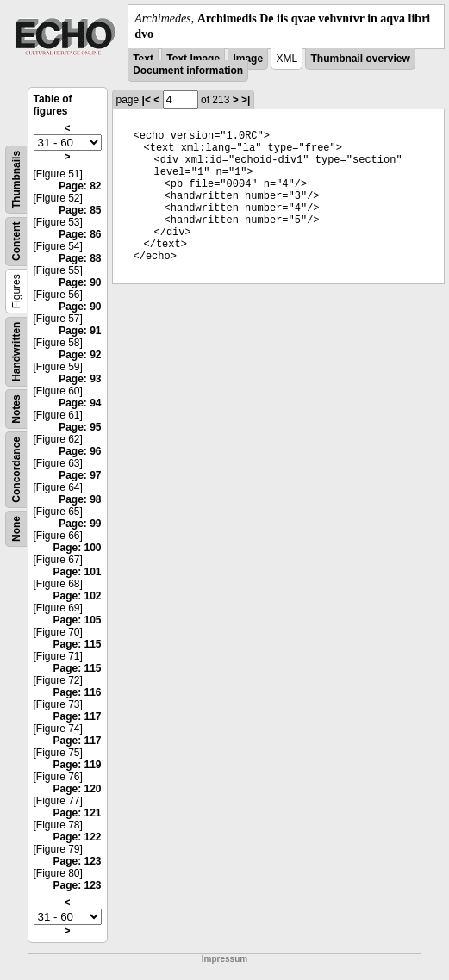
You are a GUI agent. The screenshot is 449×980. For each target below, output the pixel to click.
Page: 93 (80, 379)
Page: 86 (80, 234)
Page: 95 (80, 427)
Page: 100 (77, 548)
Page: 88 (80, 258)
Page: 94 (80, 403)
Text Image (193, 59)
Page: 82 (80, 186)
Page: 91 (80, 331)
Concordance (16, 470)
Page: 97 (80, 475)
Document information (188, 71)
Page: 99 (80, 524)
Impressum (224, 959)
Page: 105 (77, 620)
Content (16, 242)
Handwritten (16, 352)
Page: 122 (77, 837)
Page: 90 (80, 282)
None (16, 529)
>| (246, 100)
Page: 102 (77, 596)
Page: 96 (80, 451)
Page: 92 (80, 355)
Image (248, 59)
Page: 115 (77, 644)
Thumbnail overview (360, 59)
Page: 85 (80, 210)
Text (143, 59)
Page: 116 (77, 692)
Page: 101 (77, 572)
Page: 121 (77, 813)
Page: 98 (80, 499)
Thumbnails (16, 180)
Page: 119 (77, 765)
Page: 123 (77, 861)
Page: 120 (77, 789)
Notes (16, 409)
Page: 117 (77, 716)
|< (147, 100)
